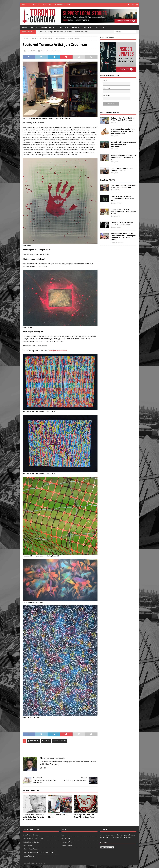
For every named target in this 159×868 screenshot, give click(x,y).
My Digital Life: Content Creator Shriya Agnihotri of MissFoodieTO (124, 144)
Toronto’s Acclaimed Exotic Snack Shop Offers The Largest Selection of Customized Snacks (123, 237)
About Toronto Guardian (31, 835)
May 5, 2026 (116, 136)
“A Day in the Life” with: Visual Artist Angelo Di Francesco (123, 119)
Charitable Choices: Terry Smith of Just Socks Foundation (123, 186)
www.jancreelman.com (58, 351)
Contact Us (47, 5)
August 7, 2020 (117, 227)
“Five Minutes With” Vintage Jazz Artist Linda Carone (122, 223)
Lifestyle (62, 27)
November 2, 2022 (118, 242)
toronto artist (60, 741)
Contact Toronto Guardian (31, 842)
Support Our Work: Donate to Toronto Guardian (39, 852)
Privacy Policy (27, 845)
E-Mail (105, 81)
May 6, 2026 (116, 122)
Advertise (36, 5)
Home (24, 27)
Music (75, 27)
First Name (106, 88)
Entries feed (66, 838)
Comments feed (67, 842)
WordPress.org (67, 845)
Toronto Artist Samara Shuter (58, 816)
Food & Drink (47, 27)
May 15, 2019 (116, 216)
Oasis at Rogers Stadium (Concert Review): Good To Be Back (123, 198)
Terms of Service (28, 856)
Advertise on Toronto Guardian (33, 838)
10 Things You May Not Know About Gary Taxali (84, 816)
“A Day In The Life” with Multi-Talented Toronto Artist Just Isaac (33, 817)
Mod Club (46, 741)
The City (99, 27)
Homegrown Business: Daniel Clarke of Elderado (122, 169)
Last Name (106, 96)
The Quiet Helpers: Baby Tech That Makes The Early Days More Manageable (123, 131)
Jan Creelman (33, 741)
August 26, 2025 (117, 203)
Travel (86, 27)
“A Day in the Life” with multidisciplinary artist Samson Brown (123, 211)
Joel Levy (42, 51)
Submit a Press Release (63, 5)
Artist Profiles (53, 51)
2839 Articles (61, 758)
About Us (25, 5)
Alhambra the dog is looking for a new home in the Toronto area (124, 157)
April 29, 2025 (116, 190)
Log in (63, 835)
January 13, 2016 (31, 51)
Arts (33, 27)
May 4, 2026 (116, 173)
